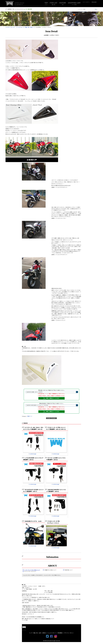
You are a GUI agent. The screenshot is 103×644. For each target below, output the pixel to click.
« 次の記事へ (49, 418)
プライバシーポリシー (69, 633)
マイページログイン (86, 2)
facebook (51, 636)
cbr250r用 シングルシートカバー (51, 35)
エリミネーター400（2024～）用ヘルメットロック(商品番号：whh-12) (33, 428)
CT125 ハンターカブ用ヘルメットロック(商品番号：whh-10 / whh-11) (56, 428)
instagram (56, 636)
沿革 (63, 5)
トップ (46, 5)
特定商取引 (60, 633)
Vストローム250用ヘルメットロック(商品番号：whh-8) (56, 459)
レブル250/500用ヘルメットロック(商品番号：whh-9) (33, 459)
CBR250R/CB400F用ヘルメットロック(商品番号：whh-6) (56, 490)
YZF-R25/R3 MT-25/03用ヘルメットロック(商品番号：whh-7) (33, 490)
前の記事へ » (54, 418)
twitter (47, 636)
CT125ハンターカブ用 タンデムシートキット (53, 522)
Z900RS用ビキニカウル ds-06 (33, 521)
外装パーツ (30, 416)
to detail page (33, 454)
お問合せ (44, 633)
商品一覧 (53, 5)
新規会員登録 (94, 2)
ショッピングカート (52, 633)
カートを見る (74, 5)
